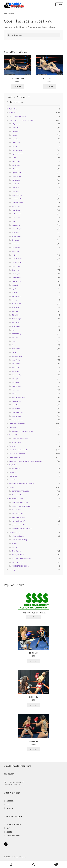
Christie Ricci (16, 191)
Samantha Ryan (17, 356)
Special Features (15, 532)
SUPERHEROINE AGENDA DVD (22, 529)
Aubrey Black (16, 161)
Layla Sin (15, 289)
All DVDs (12, 113)
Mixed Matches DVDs (18, 517)
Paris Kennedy (16, 334)
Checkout (10, 808)
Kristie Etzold (16, 278)
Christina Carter (17, 199)
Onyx (13, 330)
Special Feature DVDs (16, 498)
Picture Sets (13, 480)
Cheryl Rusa (16, 188)
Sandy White (16, 360)
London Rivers (16, 296)
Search (33, 865)
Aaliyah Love (16, 124)
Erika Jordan (16, 217)
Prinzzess (15, 337)
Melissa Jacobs (17, 304)
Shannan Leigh (17, 375)
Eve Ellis (14, 221)
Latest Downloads (15, 457)
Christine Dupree (17, 203)
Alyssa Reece (16, 139)
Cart (8, 804)
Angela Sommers (17, 154)
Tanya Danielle (17, 401)
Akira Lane (15, 131)
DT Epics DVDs (16, 442)
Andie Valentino (17, 150)
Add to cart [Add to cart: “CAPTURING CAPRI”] (17, 87)
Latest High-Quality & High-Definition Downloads (26, 461)
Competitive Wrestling (19, 540)
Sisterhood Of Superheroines (21, 558)
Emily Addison (16, 214)
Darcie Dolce (16, 206)
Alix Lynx (14, 135)
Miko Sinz (15, 311)
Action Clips (13, 109)
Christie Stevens (17, 195)
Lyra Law (14, 300)
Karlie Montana (17, 262)
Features (12, 446)
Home (8, 13)
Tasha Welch (16, 405)
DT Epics (14, 543)
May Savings (13, 465)
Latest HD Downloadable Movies (22, 431)
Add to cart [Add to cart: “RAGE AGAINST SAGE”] (50, 87)
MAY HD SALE (16, 469)
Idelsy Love (15, 244)
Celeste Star (16, 180)
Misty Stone (16, 322)
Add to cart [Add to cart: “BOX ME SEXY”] (34, 705)
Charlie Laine (16, 184)
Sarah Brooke (16, 364)
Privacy (9, 832)
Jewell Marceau (17, 259)
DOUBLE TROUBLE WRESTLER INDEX (21, 120)
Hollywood (15, 240)
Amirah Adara (16, 143)
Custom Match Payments (17, 116)
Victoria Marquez (17, 420)
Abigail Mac (15, 128)
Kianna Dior (16, 270)
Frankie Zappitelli (18, 229)
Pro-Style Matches (18, 555)
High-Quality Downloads (17, 454)
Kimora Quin (16, 274)
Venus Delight (16, 416)
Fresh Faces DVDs (17, 514)
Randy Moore (16, 349)
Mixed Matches (16, 551)
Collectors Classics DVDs (20, 439)
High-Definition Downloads (18, 450)
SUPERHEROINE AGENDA (20, 566)
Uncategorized (14, 570)
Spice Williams (16, 386)
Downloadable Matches (17, 424)
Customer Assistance (14, 824)
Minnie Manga (16, 319)
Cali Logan (15, 169)
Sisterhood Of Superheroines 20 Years (21, 484)
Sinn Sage (15, 379)
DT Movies (13, 427)
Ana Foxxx (15, 146)
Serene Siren (16, 371)
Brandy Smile (16, 165)
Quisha (14, 345)
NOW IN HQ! (13, 476)
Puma (14, 341)
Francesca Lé (16, 225)
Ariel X (14, 158)
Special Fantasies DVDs (19, 525)
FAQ (8, 828)
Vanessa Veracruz (17, 412)
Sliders (11, 487)
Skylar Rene (16, 382)
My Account (11, 865)
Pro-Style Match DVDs (19, 521)
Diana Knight (16, 210)
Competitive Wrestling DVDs (21, 506)
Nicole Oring (16, 326)
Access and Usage (13, 835)
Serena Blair (16, 367)
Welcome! (10, 801)
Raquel (14, 352)
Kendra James (16, 266)
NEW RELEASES (17, 495)
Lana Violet (15, 285)
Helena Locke (16, 236)
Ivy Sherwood (16, 247)
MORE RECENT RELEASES (20, 491)
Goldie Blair (16, 233)
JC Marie (14, 255)
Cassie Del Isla (16, 176)
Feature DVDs (14, 435)
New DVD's (13, 472)
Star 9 (14, 394)
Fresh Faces (15, 547)
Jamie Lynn (15, 251)
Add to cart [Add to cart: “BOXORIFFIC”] (34, 749)
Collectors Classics (18, 536)
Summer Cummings (18, 397)
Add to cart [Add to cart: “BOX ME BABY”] (34, 661)
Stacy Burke (16, 390)
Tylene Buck (16, 409)
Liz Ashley (15, 292)
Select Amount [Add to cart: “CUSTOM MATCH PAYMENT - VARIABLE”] (33, 617)
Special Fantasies (17, 562)
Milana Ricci (16, 315)
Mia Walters (16, 307)
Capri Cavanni (16, 173)
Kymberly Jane (17, 281)
